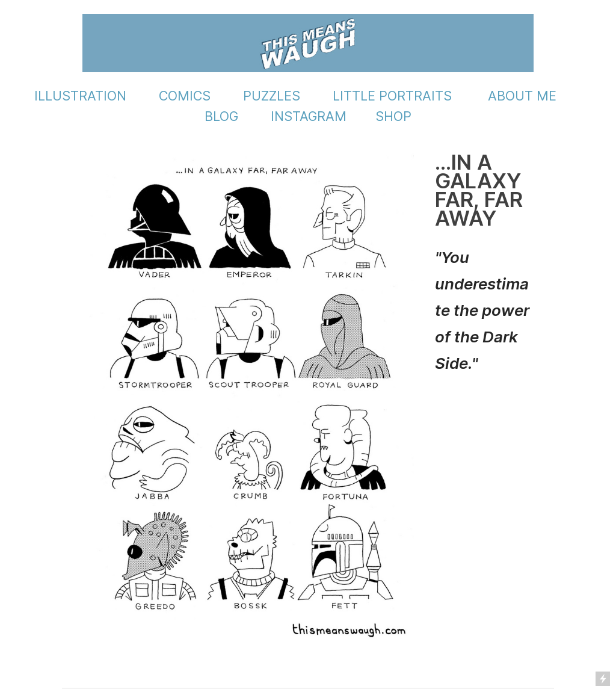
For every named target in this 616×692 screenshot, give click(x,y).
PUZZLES (272, 96)
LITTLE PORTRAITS (392, 96)
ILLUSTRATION (80, 96)
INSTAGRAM (309, 116)
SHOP (393, 116)
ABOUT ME (522, 96)
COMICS (185, 96)
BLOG (221, 116)
